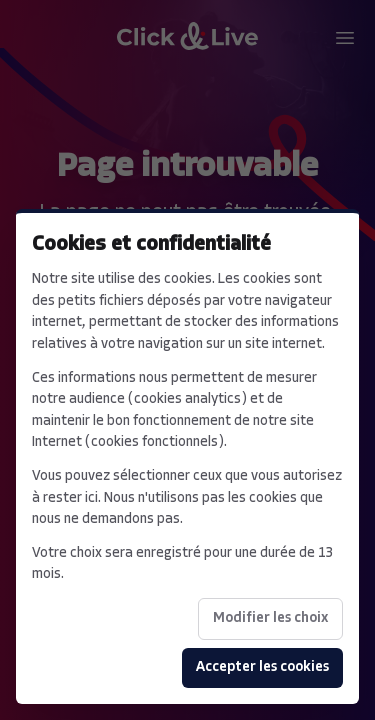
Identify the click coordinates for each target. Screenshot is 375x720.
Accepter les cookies (262, 667)
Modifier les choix (270, 618)
